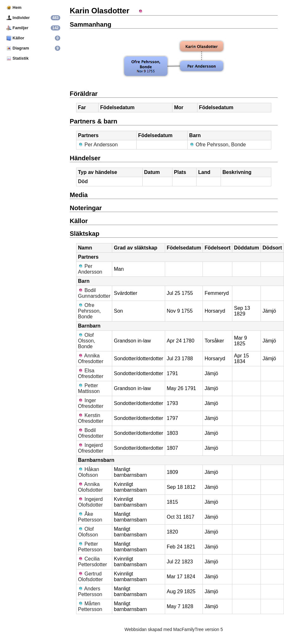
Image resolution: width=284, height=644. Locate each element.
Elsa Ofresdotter (91, 373)
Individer (18, 18)
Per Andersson (98, 145)
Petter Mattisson (89, 388)
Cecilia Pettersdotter (93, 562)
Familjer (17, 28)
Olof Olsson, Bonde (87, 341)
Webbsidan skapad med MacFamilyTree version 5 (174, 629)
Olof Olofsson (88, 532)
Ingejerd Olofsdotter (90, 502)
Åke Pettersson (90, 517)
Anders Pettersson (90, 591)
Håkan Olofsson (89, 472)
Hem (14, 7)
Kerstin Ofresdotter (91, 418)
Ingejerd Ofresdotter (91, 448)
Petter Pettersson (90, 547)
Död (83, 181)
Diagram (18, 48)
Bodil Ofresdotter (91, 433)
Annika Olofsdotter (90, 487)
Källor (15, 38)
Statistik (17, 58)
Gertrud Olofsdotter (90, 577)
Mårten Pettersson (90, 606)
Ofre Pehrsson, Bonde (218, 145)
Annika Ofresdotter (91, 359)
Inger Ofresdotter (91, 403)
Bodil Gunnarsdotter (94, 293)
